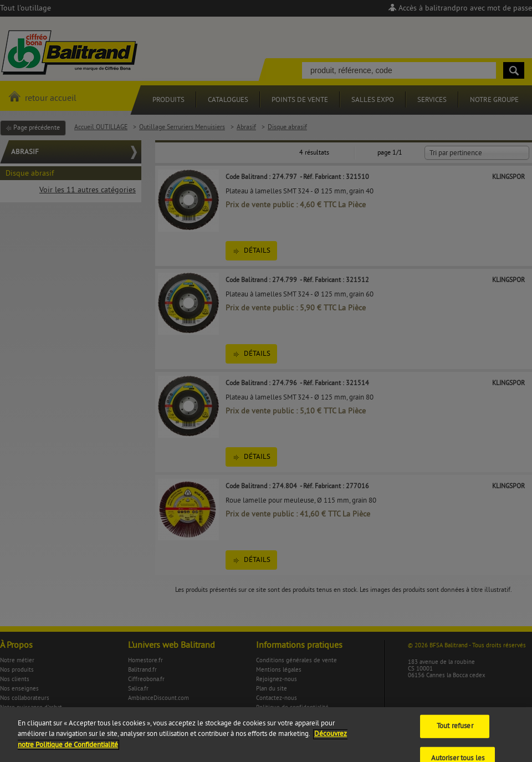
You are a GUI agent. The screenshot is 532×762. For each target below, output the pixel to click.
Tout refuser (455, 732)
